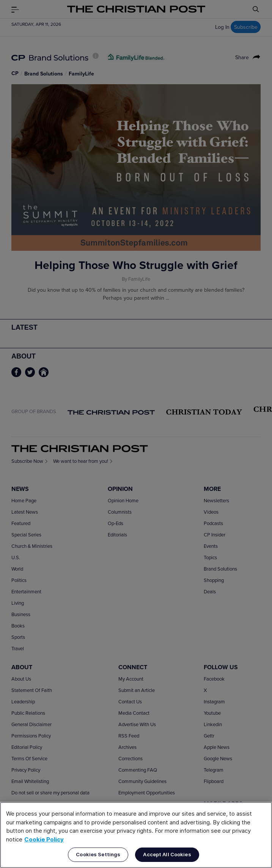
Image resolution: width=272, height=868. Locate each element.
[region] (136, 835)
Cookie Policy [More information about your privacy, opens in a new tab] (44, 839)
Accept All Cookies (167, 854)
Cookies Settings (98, 854)
